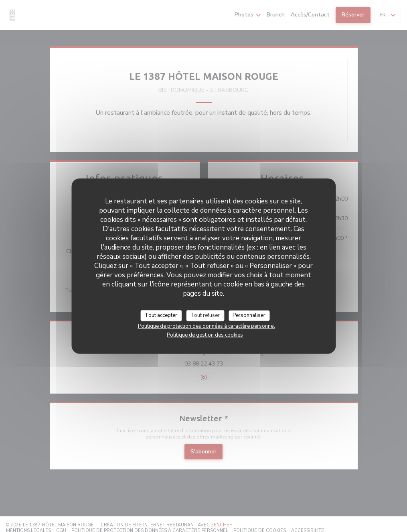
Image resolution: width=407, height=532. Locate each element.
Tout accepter (161, 315)
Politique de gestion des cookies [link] (205, 335)
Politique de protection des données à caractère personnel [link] (207, 326)
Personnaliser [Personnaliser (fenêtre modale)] (249, 315)
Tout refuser (205, 315)
